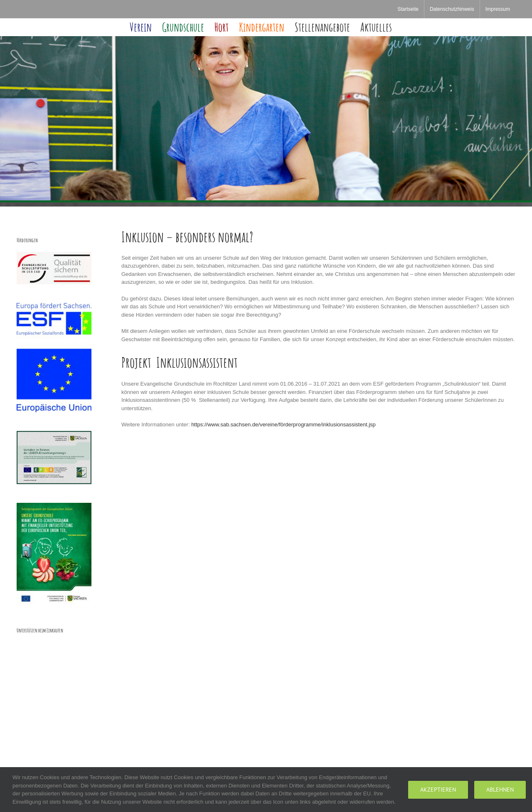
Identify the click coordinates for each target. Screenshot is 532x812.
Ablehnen (500, 790)
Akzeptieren (438, 790)
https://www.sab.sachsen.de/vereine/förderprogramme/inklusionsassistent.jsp (283, 424)
